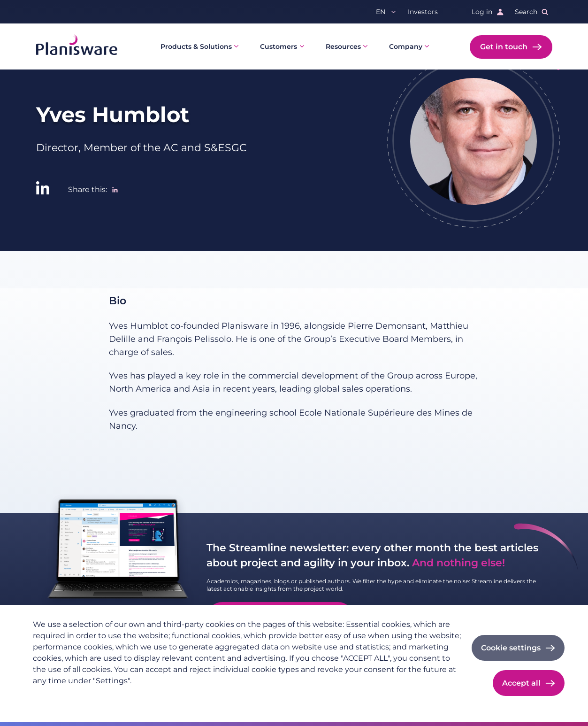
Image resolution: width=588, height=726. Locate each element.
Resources (343, 46)
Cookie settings (511, 648)
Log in (482, 12)
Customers (279, 46)
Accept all (521, 683)
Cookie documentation (161, 696)
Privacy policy (56, 696)
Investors (423, 12)
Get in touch (504, 47)
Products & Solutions (196, 46)
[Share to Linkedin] (115, 190)
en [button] (381, 12)
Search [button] (526, 12)
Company (406, 46)
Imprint (101, 696)
